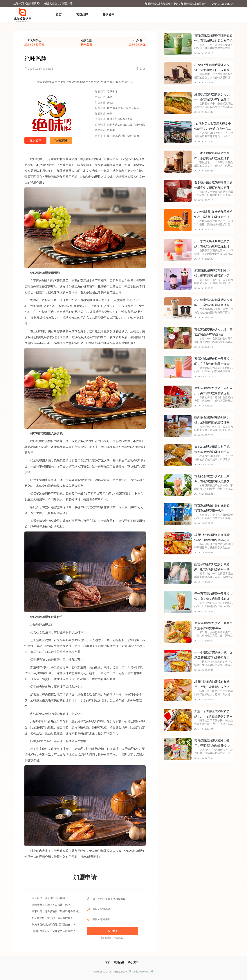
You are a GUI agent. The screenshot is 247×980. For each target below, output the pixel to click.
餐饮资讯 (109, 15)
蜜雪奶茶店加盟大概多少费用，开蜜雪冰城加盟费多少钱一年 (213, 744)
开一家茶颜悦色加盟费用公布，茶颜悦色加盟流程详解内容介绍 (213, 156)
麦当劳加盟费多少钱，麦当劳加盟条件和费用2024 (213, 626)
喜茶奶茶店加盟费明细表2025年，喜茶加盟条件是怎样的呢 (213, 38)
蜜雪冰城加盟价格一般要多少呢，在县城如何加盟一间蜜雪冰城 (213, 362)
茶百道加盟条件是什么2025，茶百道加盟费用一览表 (213, 508)
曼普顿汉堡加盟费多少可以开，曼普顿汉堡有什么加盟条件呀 (213, 97)
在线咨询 (35, 140)
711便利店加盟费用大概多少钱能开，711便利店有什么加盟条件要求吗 (213, 127)
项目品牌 (82, 15)
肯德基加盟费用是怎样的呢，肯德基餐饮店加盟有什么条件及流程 (213, 450)
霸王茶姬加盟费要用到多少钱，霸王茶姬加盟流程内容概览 (213, 274)
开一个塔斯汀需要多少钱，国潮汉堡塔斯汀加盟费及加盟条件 (213, 656)
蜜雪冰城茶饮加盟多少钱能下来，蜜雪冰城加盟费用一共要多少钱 (213, 567)
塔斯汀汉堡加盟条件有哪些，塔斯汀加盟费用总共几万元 (213, 537)
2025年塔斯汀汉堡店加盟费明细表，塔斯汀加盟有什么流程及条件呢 (213, 215)
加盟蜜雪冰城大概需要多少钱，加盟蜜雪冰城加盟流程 (176, 4)
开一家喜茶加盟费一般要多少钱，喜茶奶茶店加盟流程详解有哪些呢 (213, 597)
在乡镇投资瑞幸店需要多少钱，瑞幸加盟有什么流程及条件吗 (213, 68)
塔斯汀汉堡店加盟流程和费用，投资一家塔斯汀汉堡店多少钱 (213, 685)
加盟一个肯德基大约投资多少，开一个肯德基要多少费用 (213, 714)
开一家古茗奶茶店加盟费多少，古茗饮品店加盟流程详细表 (213, 244)
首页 (59, 15)
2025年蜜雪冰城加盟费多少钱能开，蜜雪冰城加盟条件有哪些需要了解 (213, 303)
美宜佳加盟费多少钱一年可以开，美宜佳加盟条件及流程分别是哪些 (213, 391)
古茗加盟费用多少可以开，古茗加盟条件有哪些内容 (213, 332)
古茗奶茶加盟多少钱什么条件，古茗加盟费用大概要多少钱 (213, 479)
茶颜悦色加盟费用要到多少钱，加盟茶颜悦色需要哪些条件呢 (213, 421)
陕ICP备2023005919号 (141, 972)
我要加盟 (61, 140)
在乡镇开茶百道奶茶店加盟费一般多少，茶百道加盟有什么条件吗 (213, 186)
